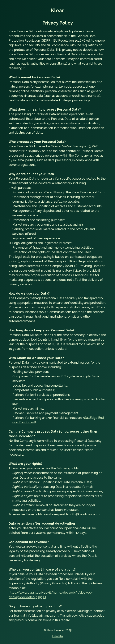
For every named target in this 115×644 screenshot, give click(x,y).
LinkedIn (58, 636)
